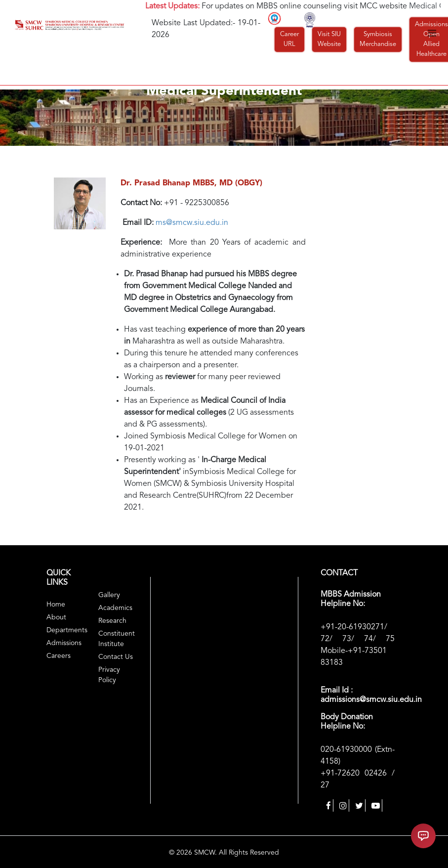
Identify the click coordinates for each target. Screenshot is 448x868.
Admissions (64, 643)
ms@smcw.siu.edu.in (192, 223)
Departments (67, 630)
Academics (115, 608)
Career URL (289, 39)
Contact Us (116, 657)
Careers (59, 656)
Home (56, 605)
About (56, 617)
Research (112, 621)
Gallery (109, 595)
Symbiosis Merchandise (378, 39)
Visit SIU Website (329, 39)
